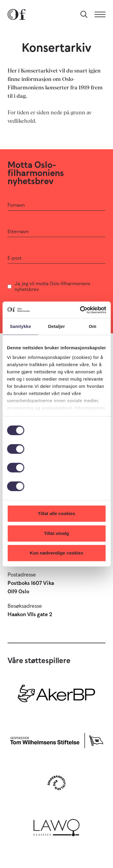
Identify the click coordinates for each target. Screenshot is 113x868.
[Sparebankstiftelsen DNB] (56, 783)
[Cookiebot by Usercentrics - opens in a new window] (80, 310)
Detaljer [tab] (57, 326)
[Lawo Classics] (56, 826)
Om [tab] (93, 326)
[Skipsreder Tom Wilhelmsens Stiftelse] (56, 739)
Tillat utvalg (56, 533)
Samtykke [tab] (20, 326)
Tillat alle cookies (57, 513)
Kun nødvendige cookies (57, 553)
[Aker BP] (56, 696)
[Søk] (84, 14)
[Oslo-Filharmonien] (17, 14)
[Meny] (100, 14)
